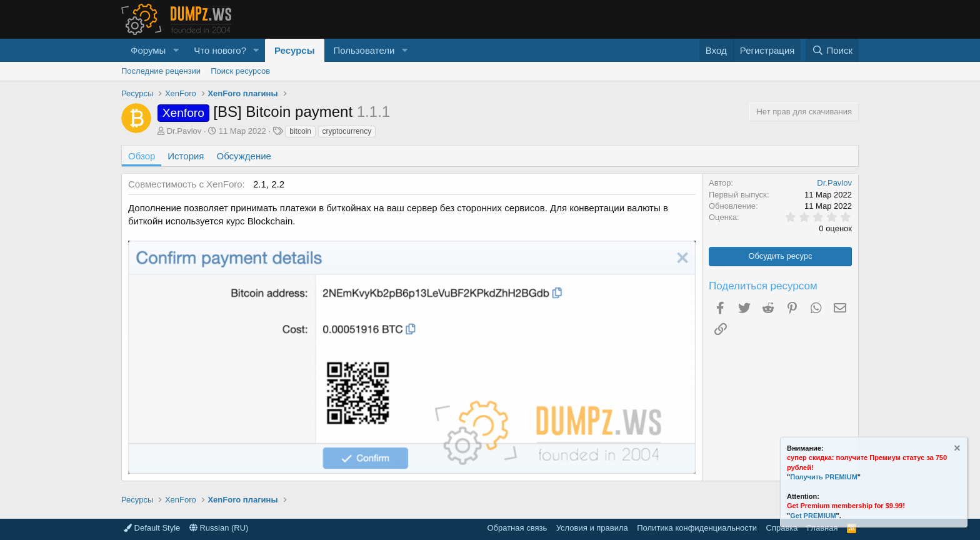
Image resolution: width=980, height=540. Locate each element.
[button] (176, 50)
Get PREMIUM (813, 516)
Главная (822, 528)
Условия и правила (592, 528)
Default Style (152, 528)
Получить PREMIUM (824, 477)
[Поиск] (832, 50)
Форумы (148, 50)
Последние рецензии (161, 71)
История (186, 156)
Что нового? (220, 50)
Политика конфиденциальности (697, 528)
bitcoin (300, 131)
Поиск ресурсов (240, 71)
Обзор (142, 156)
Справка (782, 528)
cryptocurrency (347, 131)
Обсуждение (244, 156)
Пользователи (364, 50)
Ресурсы (295, 50)
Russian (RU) (219, 528)
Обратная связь (517, 528)
